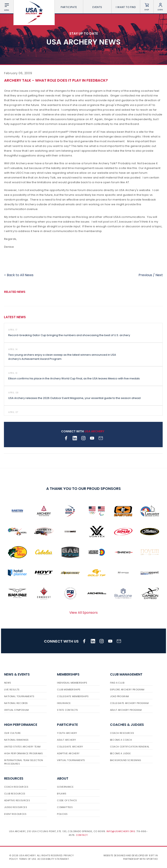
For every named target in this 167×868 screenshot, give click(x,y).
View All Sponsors (83, 613)
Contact (82, 835)
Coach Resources (122, 733)
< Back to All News (19, 275)
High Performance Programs (23, 753)
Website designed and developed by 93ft (129, 855)
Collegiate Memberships (73, 696)
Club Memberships (69, 690)
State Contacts (68, 710)
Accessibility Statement (53, 859)
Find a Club (117, 683)
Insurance (64, 703)
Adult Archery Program (126, 710)
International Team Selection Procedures (24, 762)
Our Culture (12, 733)
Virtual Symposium (17, 710)
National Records (16, 703)
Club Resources (15, 794)
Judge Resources (16, 807)
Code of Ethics (67, 800)
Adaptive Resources (17, 800)
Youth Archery (67, 733)
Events (97, 7)
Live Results (12, 690)
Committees (65, 807)
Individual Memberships (72, 683)
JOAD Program (120, 696)
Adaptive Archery (68, 753)
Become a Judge (120, 753)
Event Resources (15, 814)
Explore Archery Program (127, 690)
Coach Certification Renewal (130, 747)
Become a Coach (121, 740)
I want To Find (126, 7)
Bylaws (62, 794)
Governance (65, 787)
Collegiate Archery (70, 747)
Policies (62, 814)
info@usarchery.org (121, 831)
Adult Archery (66, 740)
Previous (145, 275)
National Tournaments (19, 696)
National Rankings (16, 740)
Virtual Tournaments (71, 760)
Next (159, 275)
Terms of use (28, 859)
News (8, 683)
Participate (69, 7)
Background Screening (126, 760)
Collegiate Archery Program (129, 703)
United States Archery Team (22, 747)
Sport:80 (152, 859)
